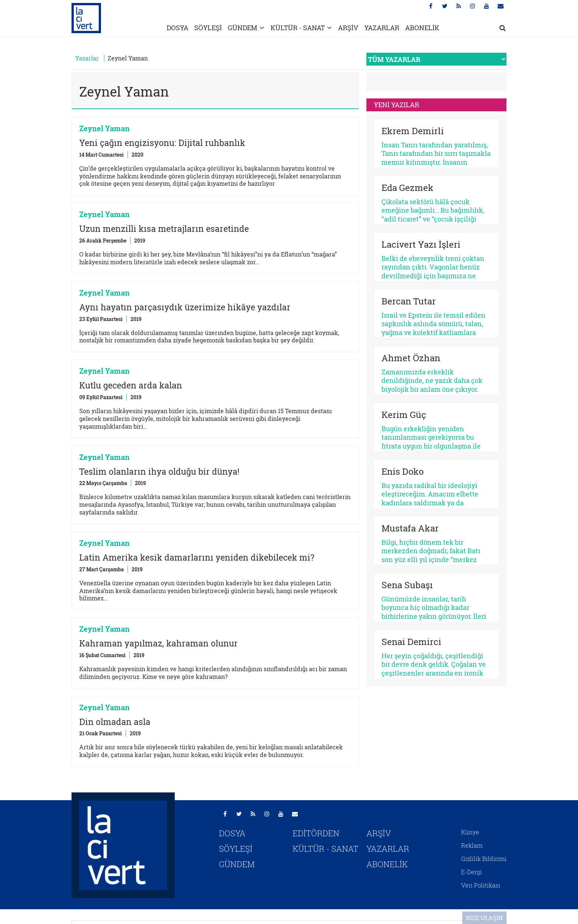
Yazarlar (87, 58)
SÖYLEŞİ (208, 28)
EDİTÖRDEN (316, 833)
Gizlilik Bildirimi (484, 859)
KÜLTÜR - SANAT (298, 28)
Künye (470, 832)
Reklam (472, 845)
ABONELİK (422, 28)
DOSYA (177, 28)
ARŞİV (348, 28)
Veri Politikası (481, 885)
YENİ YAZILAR (396, 105)
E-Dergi (471, 872)
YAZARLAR (382, 28)
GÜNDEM (243, 28)
